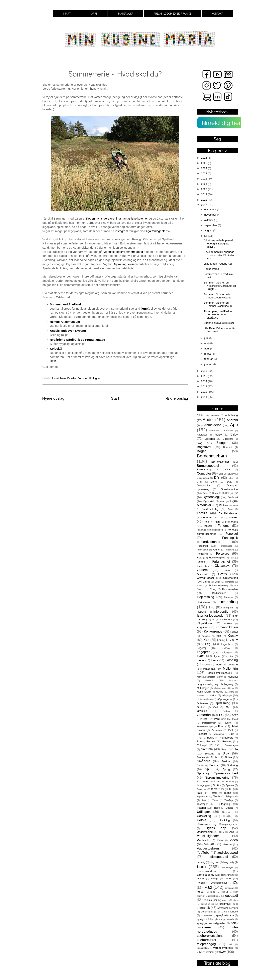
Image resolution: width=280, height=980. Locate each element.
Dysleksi (233, 497)
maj (207, 343)
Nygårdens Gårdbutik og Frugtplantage (77, 340)
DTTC (200, 482)
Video (234, 840)
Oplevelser (203, 703)
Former (216, 550)
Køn (219, 640)
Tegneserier (203, 797)
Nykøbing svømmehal (128, 264)
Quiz (231, 734)
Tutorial (201, 808)
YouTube (203, 852)
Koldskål (56, 349)
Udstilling (228, 816)
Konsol (234, 632)
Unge (222, 832)
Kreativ (233, 636)
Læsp (207, 665)
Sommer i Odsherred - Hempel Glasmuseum (218, 304)
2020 (204, 189)
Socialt (201, 765)
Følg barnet (221, 561)
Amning (215, 415)
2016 (204, 371)
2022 (204, 179)
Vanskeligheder (208, 836)
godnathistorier (219, 883)
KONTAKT (217, 13)
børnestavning (228, 875)
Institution (202, 612)
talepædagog (206, 944)
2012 (204, 392)
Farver (233, 517)
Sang (224, 749)
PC (221, 715)
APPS (94, 13)
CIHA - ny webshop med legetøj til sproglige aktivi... (218, 243)
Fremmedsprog (217, 558)
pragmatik (225, 904)
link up (225, 892)
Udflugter (94, 378)
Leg (208, 644)
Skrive (228, 757)
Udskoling (204, 816)
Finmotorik (231, 522)
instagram (121, 231)
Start (115, 398)
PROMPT (205, 719)
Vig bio (108, 264)
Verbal (220, 840)
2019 (204, 194)
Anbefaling (232, 415)
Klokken (228, 623)
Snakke (226, 761)
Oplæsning (222, 703)
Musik (219, 692)
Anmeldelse (213, 425)
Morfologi (233, 677)
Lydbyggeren (227, 652)
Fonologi (232, 534)
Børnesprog (204, 469)
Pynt (231, 730)
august (209, 230)
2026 (204, 158)
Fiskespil (208, 526)
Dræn (215, 493)
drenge (215, 879)
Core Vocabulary (227, 474)
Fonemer (224, 526)
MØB (232, 692)
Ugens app (216, 828)
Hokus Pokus (212, 269)
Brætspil (228, 447)
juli (206, 236)
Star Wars (203, 782)
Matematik (209, 669)
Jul (213, 619)
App (234, 425)
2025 (204, 163)
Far (222, 518)
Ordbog (226, 711)
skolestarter (207, 912)
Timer (215, 800)
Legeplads (227, 644)
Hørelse (229, 597)
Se (236, 749)
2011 (204, 397)
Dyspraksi (209, 501)
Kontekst (206, 636)
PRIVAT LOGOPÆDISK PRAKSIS (173, 13)
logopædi (231, 896)
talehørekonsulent (210, 936)
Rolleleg (227, 741)
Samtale (207, 749)
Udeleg (230, 808)
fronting (201, 883)
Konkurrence (213, 631)
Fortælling (202, 554)
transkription (203, 948)
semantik (203, 908)
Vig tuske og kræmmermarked (123, 252)
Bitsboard (228, 439)
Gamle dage (203, 566)
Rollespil (202, 745)
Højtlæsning (206, 597)
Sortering (232, 765)
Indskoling (228, 602)
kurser (201, 892)
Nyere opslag (53, 398)
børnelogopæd (206, 875)
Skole (214, 757)
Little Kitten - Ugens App (218, 264)
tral (230, 944)
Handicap (230, 582)
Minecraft (211, 677)
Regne (211, 738)
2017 (204, 205)
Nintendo (201, 699)
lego (213, 892)
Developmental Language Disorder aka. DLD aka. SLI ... (219, 255)
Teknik (217, 797)
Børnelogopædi (208, 466)
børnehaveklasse (207, 871)
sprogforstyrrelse (225, 915)
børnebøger (227, 867)
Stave (217, 782)
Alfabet (201, 415)
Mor (221, 677)
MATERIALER (126, 13)
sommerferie (231, 912)
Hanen (200, 586)
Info (212, 607)
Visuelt (209, 844)
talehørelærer (207, 940)
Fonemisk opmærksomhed (210, 530)
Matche (233, 665)
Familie (72, 378)
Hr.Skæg (211, 589)
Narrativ (201, 696)
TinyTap (229, 800)
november (211, 215)
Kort (219, 636)
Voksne (227, 844)
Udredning (227, 812)
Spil (207, 769)
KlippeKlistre (204, 623)
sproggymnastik (227, 919)
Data (230, 482)
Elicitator (224, 505)
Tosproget (202, 804)
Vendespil (203, 840)
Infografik (228, 608)
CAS (228, 470)
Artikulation (229, 431)
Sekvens (209, 754)
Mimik (200, 677)
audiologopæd (228, 852)
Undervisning (205, 832)
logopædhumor (213, 896)
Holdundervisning (219, 586)
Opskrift (201, 707)
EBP (222, 501)
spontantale (206, 915)
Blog (200, 443)
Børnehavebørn (212, 456)
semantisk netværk (228, 908)
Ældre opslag (177, 398)
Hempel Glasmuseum (65, 322)
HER (145, 309)
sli (219, 912)
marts (208, 354)
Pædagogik (218, 734)
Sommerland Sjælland (65, 304)
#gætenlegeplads (157, 231)
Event (231, 509)
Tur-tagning (223, 804)
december (211, 209)
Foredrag (202, 546)
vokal (199, 952)
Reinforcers (226, 738)
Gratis (222, 574)
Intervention (222, 611)
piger (235, 900)
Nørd (212, 699)
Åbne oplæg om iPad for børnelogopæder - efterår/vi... (218, 314)
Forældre (223, 553)
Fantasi (208, 517)
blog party (229, 862)
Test (204, 800)
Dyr (236, 493)
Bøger (201, 451)
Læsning (232, 660)
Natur (213, 695)
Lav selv (232, 640)
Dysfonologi (211, 497)
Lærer (201, 660)
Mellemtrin (230, 668)
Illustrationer (204, 602)
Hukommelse (230, 589)
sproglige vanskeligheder (211, 923)
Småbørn (204, 761)
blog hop (214, 862)
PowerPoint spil (205, 726)
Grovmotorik (231, 578)
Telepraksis (232, 797)
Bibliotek (210, 439)
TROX (214, 789)
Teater (214, 793)
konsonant (230, 888)
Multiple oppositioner (224, 688)
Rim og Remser (206, 741)
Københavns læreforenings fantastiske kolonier (117, 219)
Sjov (226, 753)
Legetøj (201, 648)
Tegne (227, 793)
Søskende (202, 789)
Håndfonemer (218, 593)
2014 (204, 381)
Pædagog (202, 734)
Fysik (232, 558)
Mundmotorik (204, 692)
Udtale (202, 820)
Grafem (202, 570)
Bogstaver (204, 447)
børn (63, 378)
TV (223, 789)
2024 (204, 168)
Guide (218, 582)
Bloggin (222, 443)
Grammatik (203, 574)
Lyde (200, 656)
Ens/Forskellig (210, 509)
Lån (231, 656)
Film (217, 522)
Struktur (217, 785)
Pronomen (217, 730)
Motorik (209, 680)
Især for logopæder (211, 615)
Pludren (228, 723)
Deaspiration (204, 486)
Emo (235, 505)
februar (209, 359)
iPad (208, 887)
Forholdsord (203, 550)
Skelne (201, 757)
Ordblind (202, 711)
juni (207, 338)
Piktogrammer (209, 723)
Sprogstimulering (217, 777)
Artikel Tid (214, 431)
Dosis (205, 493)
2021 (204, 184)
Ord (228, 707)
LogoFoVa (225, 648)
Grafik (227, 570)
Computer (204, 473)
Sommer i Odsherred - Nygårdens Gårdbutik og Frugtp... (220, 286)
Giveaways (222, 566)
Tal (230, 789)
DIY (217, 478)
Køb (207, 640)
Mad (218, 665)
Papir (217, 719)
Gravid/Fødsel (205, 578)
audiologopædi (217, 857)
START (67, 13)
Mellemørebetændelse (220, 673)
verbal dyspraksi (223, 948)
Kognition (203, 627)
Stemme (230, 782)
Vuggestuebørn (208, 848)
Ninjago (227, 695)
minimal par (210, 900)
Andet (55, 378)
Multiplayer (203, 688)
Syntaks (230, 785)
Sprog (226, 769)
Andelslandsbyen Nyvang (68, 331)
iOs (235, 882)
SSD (217, 745)
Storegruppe (203, 785)
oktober (209, 220)
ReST (200, 738)
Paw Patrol (233, 719)
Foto (200, 558)
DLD (231, 478)
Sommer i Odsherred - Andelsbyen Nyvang (217, 296)
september (211, 225)
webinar (210, 952)
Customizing (203, 478)
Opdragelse (225, 699)
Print (221, 726)
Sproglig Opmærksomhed (217, 773)
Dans (214, 482)
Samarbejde (231, 745)
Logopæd (204, 652)
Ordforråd (204, 715)
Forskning (230, 550)
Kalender (227, 619)
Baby (234, 434)
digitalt (200, 879)
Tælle (217, 808)
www (222, 952)
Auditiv (218, 435)
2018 (204, 200)
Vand (231, 832)
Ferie (207, 522)
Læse (215, 660)
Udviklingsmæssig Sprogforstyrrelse (217, 824)
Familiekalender (228, 513)
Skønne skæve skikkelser (219, 323)
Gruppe (206, 582)
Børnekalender (220, 462)
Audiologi (202, 435)
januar (208, 364)
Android (232, 420)
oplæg (225, 900)
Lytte (217, 656)
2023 (204, 173)
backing (201, 862)
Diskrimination (229, 489)
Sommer (82, 378)
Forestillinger (226, 546)
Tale (199, 793)
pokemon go (207, 904)
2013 (204, 386)
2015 (204, 376)
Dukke (225, 493)
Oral (216, 707)
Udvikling (224, 820)
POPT (235, 715)
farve (228, 878)
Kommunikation (227, 627)
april (207, 349)
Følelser (201, 562)
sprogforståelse (205, 919)
